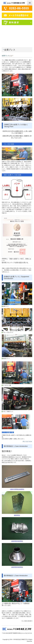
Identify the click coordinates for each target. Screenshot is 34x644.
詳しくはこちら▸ (27, 441)
